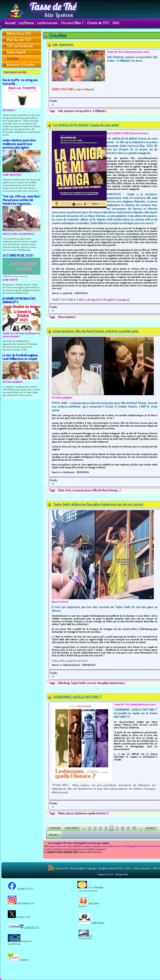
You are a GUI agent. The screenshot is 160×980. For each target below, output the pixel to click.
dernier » (54, 835)
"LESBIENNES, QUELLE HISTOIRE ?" (77, 697)
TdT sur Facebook (20, 46)
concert (91, 683)
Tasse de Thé (53, 7)
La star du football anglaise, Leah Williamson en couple (20, 357)
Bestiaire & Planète (21, 65)
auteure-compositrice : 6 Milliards (84, 111)
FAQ (116, 23)
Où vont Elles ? (72, 23)
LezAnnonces (47, 23)
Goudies (13, 58)
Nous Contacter (142, 868)
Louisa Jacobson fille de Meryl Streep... (96, 490)
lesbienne (81, 813)
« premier (55, 828)
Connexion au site (15, 72)
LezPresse (26, 23)
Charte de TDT (98, 23)
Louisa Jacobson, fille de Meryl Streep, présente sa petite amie (95, 331)
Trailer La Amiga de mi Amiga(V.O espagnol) (103, 300)
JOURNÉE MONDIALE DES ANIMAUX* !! (19, 300)
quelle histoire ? (98, 813)
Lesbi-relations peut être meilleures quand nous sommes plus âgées (19, 144)
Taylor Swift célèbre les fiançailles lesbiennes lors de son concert (98, 504)
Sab (60, 111)
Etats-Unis (64, 490)
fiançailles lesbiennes (110, 683)
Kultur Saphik (16, 52)
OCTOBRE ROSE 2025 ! (18, 255)
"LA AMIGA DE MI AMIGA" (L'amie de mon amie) (86, 125)
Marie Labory (66, 813)
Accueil (10, 23)
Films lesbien (66, 317)
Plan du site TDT (19, 40)
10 (134, 828)
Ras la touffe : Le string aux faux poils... (20, 82)
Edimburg (64, 683)
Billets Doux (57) (19, 34)
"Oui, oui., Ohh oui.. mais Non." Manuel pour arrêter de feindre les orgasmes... (21, 200)
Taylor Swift (78, 683)
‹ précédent (72, 828)
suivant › (151, 828)
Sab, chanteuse (63, 45)
